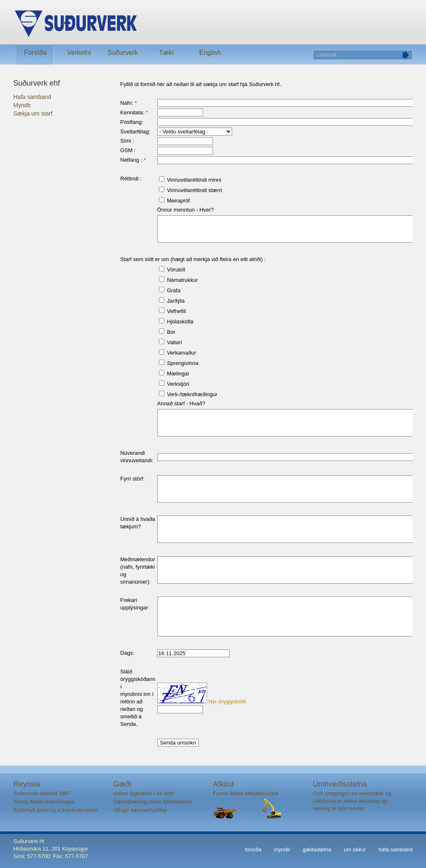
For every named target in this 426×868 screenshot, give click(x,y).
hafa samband (396, 850)
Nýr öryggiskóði (227, 702)
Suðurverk (123, 53)
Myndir (22, 105)
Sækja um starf (33, 113)
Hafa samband (32, 97)
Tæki (166, 53)
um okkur (355, 850)
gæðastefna (317, 850)
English (210, 53)
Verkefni (79, 53)
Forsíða (35, 53)
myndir (282, 850)
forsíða (253, 850)
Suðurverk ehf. (141, 24)
